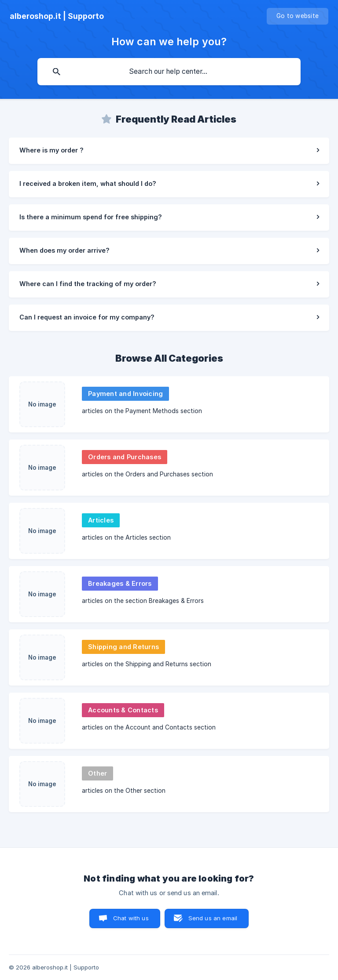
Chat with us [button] (131, 918)
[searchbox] (169, 72)
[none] (57, 16)
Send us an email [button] (213, 918)
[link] (169, 151)
